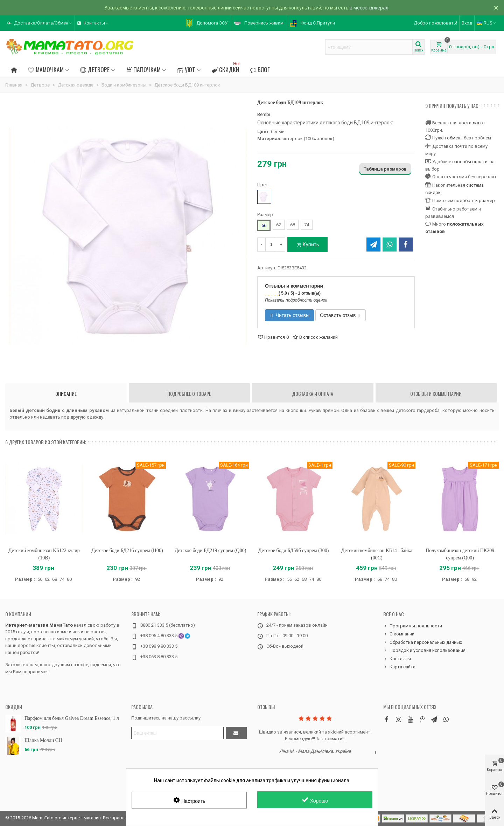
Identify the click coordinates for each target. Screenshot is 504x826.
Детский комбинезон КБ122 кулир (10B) (44, 554)
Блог (260, 69)
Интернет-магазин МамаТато (39, 625)
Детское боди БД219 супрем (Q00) (210, 550)
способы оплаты (470, 162)
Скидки (226, 68)
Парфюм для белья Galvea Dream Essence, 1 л (72, 718)
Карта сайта (399, 667)
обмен (454, 138)
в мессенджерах (369, 8)
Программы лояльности (413, 626)
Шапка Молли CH (43, 740)
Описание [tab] (66, 394)
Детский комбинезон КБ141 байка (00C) (377, 554)
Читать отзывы (290, 315)
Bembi (264, 114)
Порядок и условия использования (424, 651)
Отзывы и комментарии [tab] (436, 394)
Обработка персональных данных (423, 642)
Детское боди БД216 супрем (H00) (127, 550)
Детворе (95, 69)
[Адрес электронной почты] (177, 733)
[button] (40, 23)
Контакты (397, 659)
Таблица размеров (385, 169)
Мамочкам (46, 69)
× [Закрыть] (496, 8)
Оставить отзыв (340, 315)
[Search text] (369, 47)
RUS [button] (487, 23)
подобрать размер (475, 201)
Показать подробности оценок (296, 300)
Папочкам (143, 69)
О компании (18, 614)
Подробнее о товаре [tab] (189, 394)
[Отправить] (236, 733)
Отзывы (266, 707)
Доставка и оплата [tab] (313, 394)
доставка (469, 123)
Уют (186, 69)
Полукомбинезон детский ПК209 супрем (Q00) (460, 554)
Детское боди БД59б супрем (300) (293, 550)
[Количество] (271, 245)
